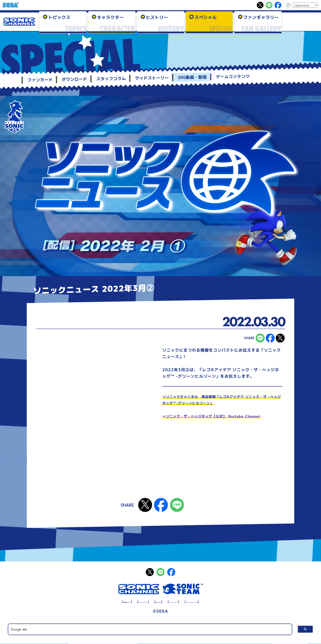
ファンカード (40, 80)
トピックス (59, 17)
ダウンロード (74, 79)
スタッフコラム (111, 79)
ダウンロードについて (124, 601)
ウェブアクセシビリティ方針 (222, 601)
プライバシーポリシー (183, 601)
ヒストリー (157, 17)
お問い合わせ (154, 601)
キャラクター (110, 17)
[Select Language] (305, 5)
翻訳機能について (92, 601)
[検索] (150, 629)
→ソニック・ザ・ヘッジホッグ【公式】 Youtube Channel (220, 416)
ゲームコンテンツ (233, 77)
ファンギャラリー (261, 17)
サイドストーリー (152, 78)
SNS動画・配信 (192, 77)
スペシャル (206, 17)
